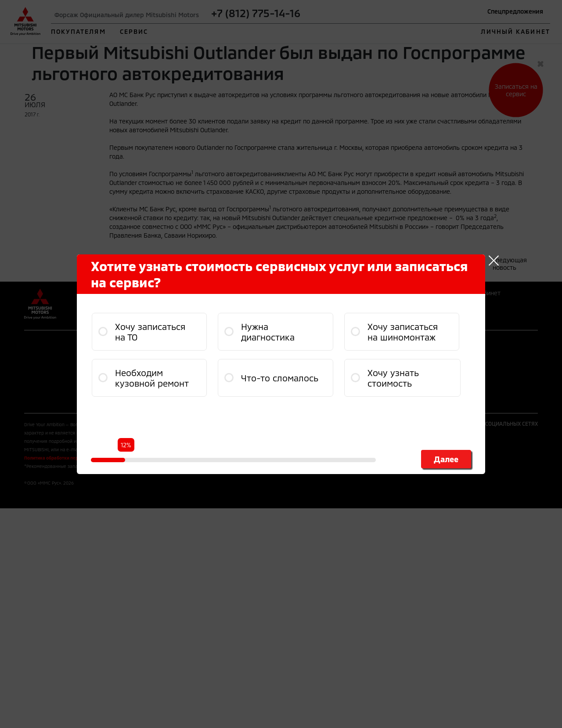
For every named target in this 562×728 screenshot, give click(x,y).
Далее (446, 459)
